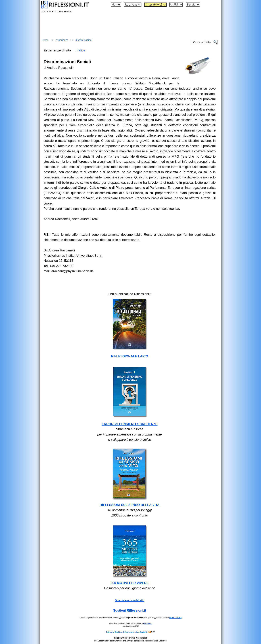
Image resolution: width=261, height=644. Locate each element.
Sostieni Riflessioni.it (130, 610)
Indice (81, 50)
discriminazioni (84, 40)
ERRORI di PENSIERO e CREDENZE (130, 424)
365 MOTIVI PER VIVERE (130, 583)
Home (45, 40)
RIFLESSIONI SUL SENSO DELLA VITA (130, 505)
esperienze (62, 40)
